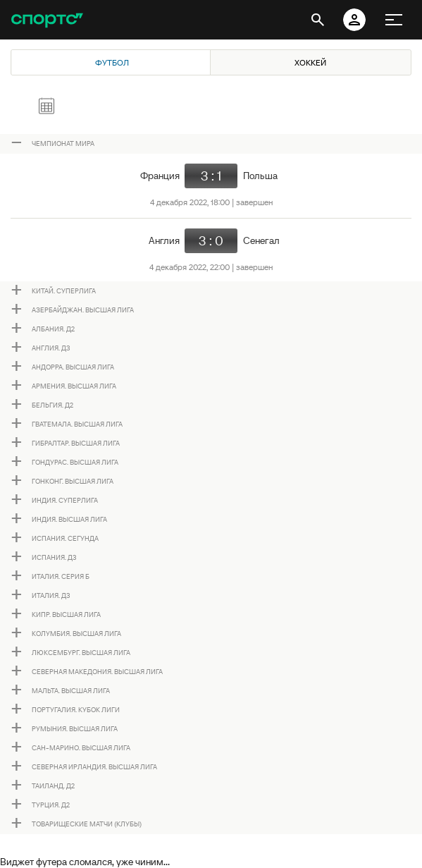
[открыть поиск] (318, 20)
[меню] (394, 20)
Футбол (112, 62)
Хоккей (310, 62)
